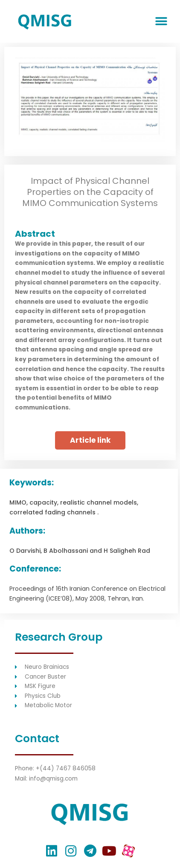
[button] (161, 22)
